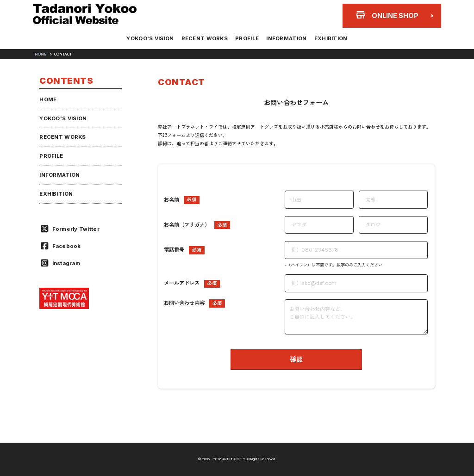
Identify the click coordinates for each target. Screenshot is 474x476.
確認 (296, 359)
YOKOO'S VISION (135, 39)
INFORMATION (294, 39)
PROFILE (247, 39)
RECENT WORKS (197, 39)
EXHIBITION (346, 39)
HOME (41, 54)
